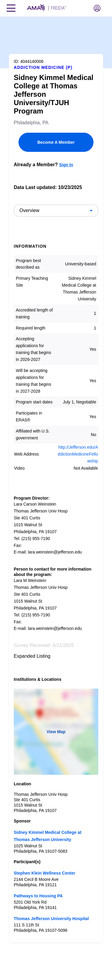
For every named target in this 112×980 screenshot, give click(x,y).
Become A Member (56, 142)
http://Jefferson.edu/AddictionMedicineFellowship (78, 454)
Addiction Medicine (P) (43, 67)
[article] (56, 480)
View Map (56, 732)
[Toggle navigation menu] (11, 8)
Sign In (66, 165)
